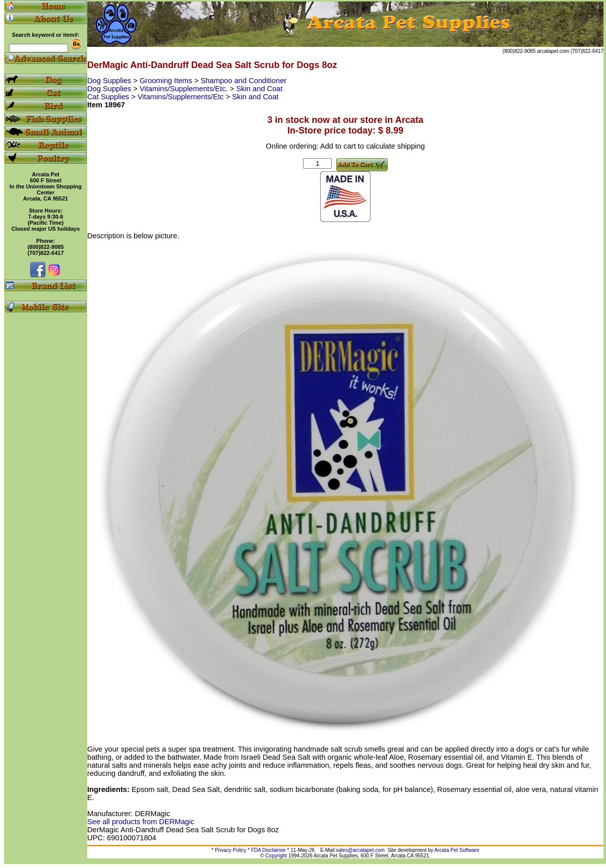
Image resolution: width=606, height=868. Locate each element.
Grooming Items (167, 81)
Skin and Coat (260, 89)
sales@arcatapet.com (360, 850)
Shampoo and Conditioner (244, 81)
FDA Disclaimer (268, 850)
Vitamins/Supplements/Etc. (185, 89)
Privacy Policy (230, 850)
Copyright (276, 856)
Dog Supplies (110, 81)
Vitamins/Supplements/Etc (182, 97)
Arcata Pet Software (457, 850)
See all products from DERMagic (141, 822)
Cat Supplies (109, 97)
